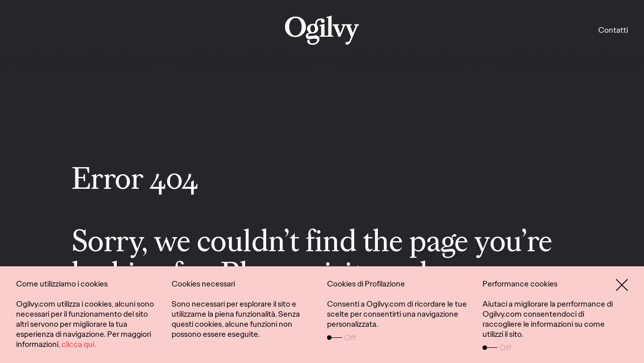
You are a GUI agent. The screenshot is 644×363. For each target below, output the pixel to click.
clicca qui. (78, 344)
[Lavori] (322, 30)
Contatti (613, 30)
